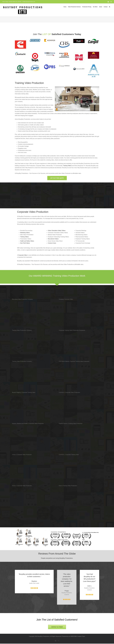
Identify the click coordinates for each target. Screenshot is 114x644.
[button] (110, 7)
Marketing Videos (25, 233)
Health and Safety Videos (27, 241)
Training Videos (67, 166)
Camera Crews (52, 243)
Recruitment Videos (53, 239)
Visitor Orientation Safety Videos (57, 231)
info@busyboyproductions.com (29, 2)
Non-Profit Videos (25, 243)
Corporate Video (23, 255)
